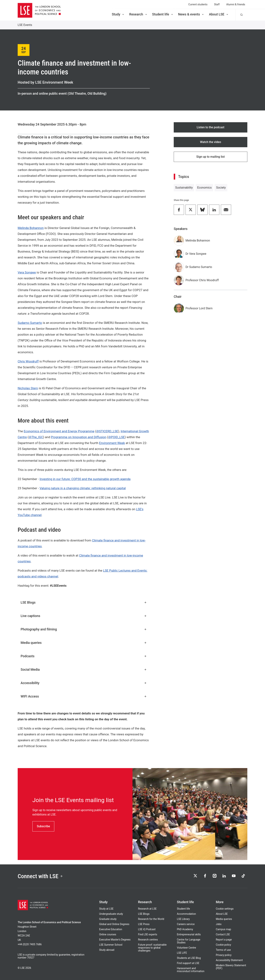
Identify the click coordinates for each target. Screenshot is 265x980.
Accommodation (186, 914)
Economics (204, 188)
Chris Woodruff (28, 361)
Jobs (219, 924)
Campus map (224, 929)
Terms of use (223, 950)
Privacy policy (224, 955)
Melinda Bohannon (31, 228)
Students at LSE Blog (189, 958)
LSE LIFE (182, 953)
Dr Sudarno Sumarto (199, 267)
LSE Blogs (84, 602)
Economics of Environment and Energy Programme (59, 431)
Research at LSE (147, 909)
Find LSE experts (148, 934)
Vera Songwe (27, 272)
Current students (198, 4)
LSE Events (25, 25)
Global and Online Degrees (114, 924)
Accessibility (84, 683)
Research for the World (151, 919)
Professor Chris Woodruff (202, 280)
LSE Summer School (111, 945)
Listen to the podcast (211, 127)
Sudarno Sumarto (30, 323)
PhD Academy (185, 929)
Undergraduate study (111, 914)
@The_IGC (36, 437)
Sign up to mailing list (211, 157)
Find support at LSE (188, 963)
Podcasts (84, 656)
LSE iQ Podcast (147, 929)
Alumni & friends (236, 4)
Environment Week (112, 443)
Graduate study (108, 919)
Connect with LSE (40, 876)
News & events (191, 14)
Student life (163, 14)
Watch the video (211, 142)
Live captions (84, 616)
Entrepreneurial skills (189, 934)
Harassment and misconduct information (191, 970)
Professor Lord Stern (199, 308)
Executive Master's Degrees (115, 940)
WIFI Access (84, 696)
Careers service (186, 924)
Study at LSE (106, 909)
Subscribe (43, 826)
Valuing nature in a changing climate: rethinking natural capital (83, 488)
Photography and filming (84, 629)
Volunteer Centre (186, 948)
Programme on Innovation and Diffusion (79, 437)
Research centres (148, 940)
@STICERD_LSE (107, 431)
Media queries (84, 643)
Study (118, 14)
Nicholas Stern (28, 388)
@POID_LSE (116, 437)
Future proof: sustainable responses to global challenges (152, 948)
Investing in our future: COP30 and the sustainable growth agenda (85, 479)
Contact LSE (223, 934)
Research (138, 14)
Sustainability (184, 188)
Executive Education (111, 929)
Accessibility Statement (229, 960)
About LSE (219, 14)
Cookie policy (224, 945)
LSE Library (183, 919)
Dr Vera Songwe (196, 254)
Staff (217, 4)
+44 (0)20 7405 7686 (30, 944)
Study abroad (107, 950)
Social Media (84, 669)
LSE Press (144, 924)
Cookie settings (225, 909)
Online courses (108, 934)
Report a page (224, 940)
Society (221, 188)
